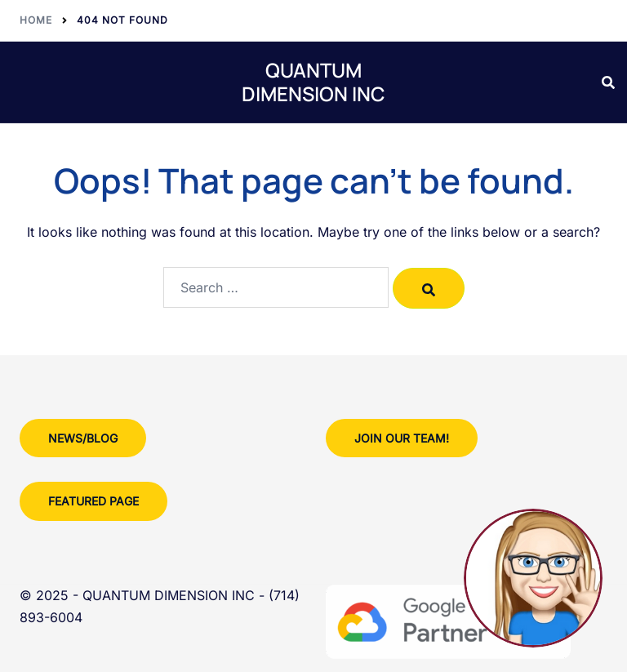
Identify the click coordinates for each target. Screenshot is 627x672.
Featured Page (93, 501)
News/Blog (83, 438)
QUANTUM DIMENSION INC (313, 82)
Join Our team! (402, 438)
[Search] (429, 288)
